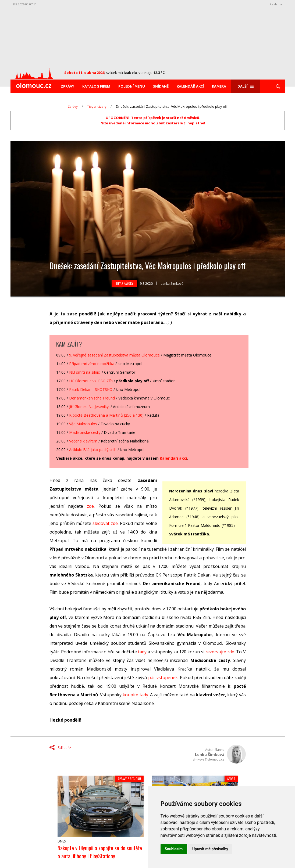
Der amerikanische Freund (92, 398)
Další (246, 86)
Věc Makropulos (83, 424)
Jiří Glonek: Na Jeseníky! (89, 407)
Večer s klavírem (83, 441)
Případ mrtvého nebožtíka (92, 364)
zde (90, 506)
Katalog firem (96, 86)
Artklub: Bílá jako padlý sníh (93, 450)
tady (142, 652)
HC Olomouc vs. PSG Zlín (91, 381)
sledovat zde (105, 523)
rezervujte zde (220, 652)
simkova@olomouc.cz (208, 759)
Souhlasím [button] (174, 849)
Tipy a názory (97, 107)
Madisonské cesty (85, 432)
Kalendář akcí (190, 86)
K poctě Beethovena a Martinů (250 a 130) (106, 415)
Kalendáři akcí (173, 458)
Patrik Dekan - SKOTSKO (91, 389)
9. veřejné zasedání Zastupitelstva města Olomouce (114, 355)
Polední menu (132, 86)
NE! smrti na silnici (85, 372)
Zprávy (67, 86)
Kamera (219, 86)
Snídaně (161, 86)
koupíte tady (135, 695)
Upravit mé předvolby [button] (210, 849)
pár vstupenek (163, 678)
